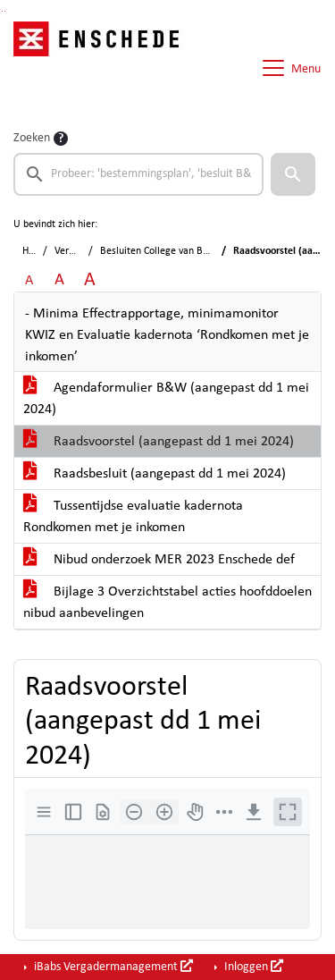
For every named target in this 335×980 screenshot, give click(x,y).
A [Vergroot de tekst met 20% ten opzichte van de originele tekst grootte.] (59, 280)
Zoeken (32, 138)
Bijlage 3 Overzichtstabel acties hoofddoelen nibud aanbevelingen (167, 603)
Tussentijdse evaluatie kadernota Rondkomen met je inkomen (133, 517)
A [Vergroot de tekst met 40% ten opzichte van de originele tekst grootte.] (90, 280)
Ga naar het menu (5, 11)
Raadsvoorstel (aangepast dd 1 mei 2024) (159, 442)
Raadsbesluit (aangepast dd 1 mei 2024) (155, 474)
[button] (293, 174)
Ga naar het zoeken (2, 11)
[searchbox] (138, 174)
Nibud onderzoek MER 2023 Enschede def (159, 560)
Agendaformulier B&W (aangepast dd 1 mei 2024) (166, 399)
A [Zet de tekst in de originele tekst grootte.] (29, 281)
